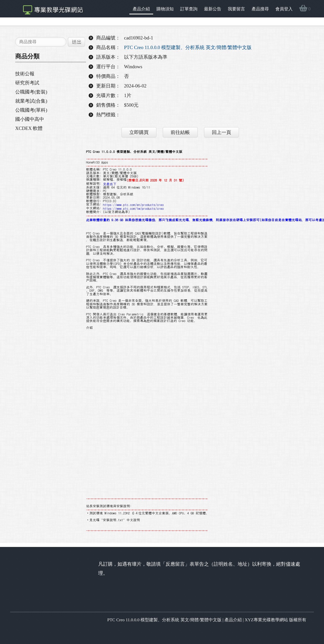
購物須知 (165, 9)
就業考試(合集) (31, 101)
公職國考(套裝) (31, 92)
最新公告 (213, 9)
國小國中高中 (30, 119)
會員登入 (284, 9)
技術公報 (25, 74)
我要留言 (236, 9)
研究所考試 (27, 83)
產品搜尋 (260, 9)
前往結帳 (180, 132)
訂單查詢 (189, 9)
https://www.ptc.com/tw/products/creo (133, 208)
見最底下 (110, 184)
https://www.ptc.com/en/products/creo (133, 205)
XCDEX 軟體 (29, 128)
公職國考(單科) (31, 110)
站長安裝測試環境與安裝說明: (109, 506)
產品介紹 (141, 9)
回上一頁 (221, 132)
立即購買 (139, 132)
